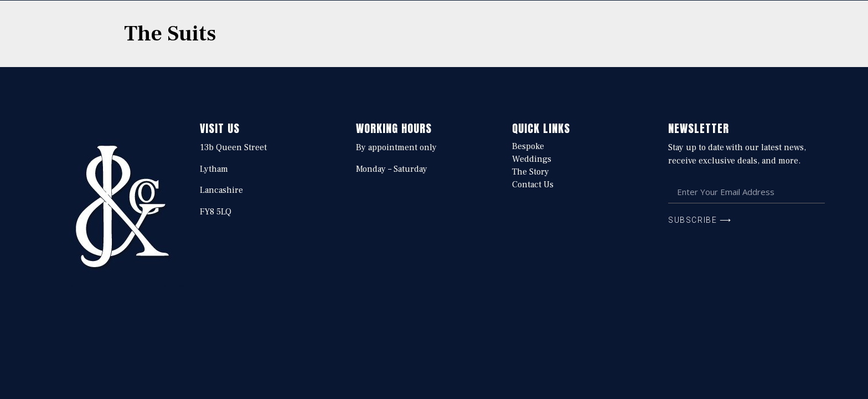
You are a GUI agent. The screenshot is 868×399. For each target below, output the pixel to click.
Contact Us (533, 185)
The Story (531, 172)
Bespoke (528, 146)
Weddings (532, 159)
